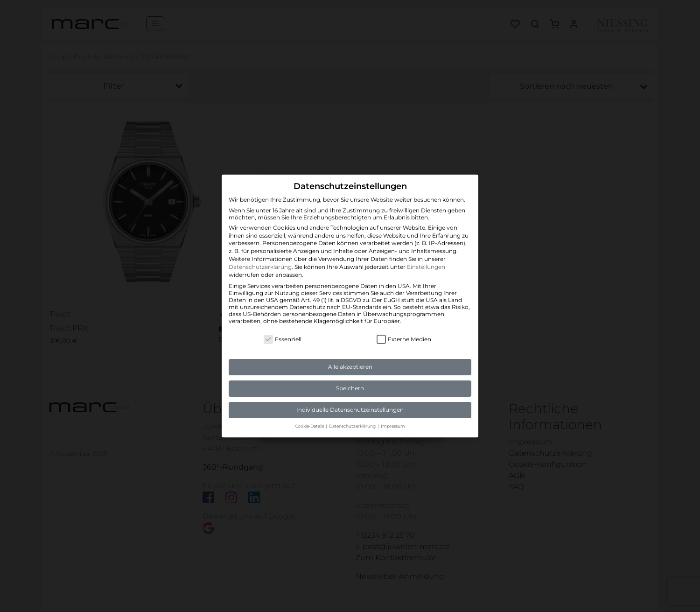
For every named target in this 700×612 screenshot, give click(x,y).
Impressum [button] (393, 426)
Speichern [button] (350, 388)
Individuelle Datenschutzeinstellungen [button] (350, 410)
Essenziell (283, 339)
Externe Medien (404, 339)
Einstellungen (426, 267)
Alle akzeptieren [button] (350, 367)
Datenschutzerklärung (260, 267)
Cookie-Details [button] (310, 426)
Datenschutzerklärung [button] (353, 426)
